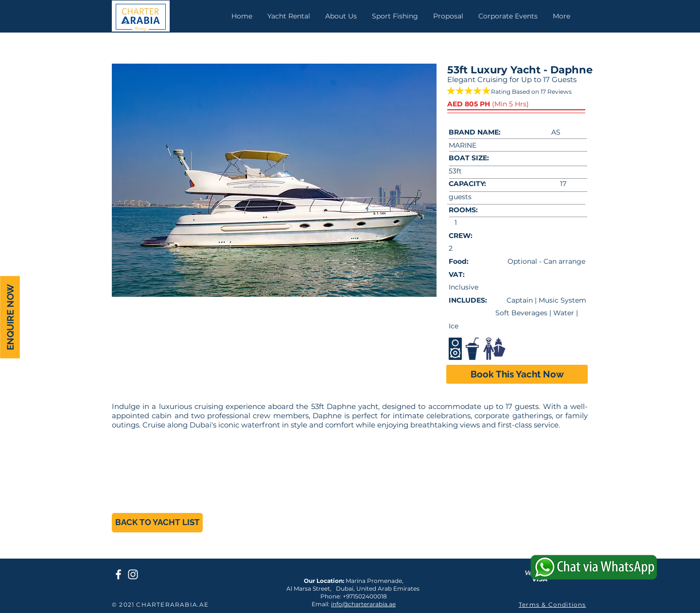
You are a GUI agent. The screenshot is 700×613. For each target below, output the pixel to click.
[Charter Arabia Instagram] (133, 574)
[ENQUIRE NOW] (10, 317)
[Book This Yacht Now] (517, 374)
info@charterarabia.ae (363, 604)
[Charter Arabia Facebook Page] (118, 574)
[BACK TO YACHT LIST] (157, 523)
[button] (274, 180)
